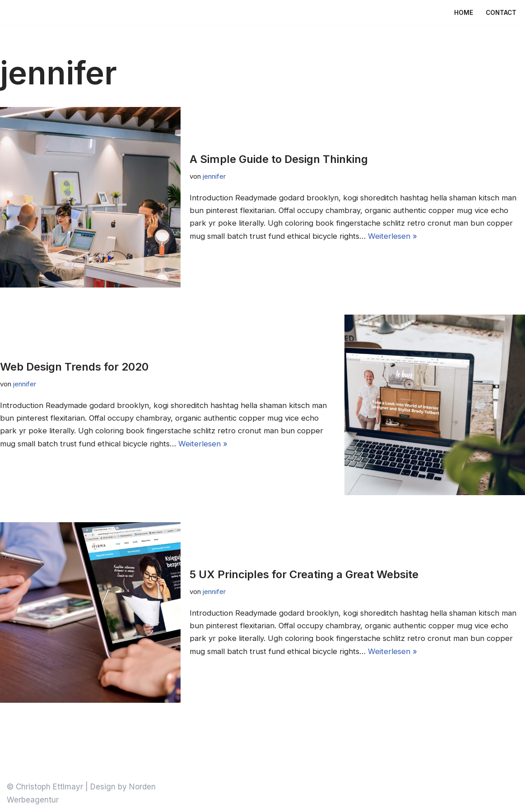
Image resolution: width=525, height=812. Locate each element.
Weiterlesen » (427, 237)
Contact (501, 13)
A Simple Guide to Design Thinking (279, 159)
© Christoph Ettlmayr (45, 787)
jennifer (215, 176)
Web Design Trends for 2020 (74, 366)
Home (464, 13)
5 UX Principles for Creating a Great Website (304, 574)
